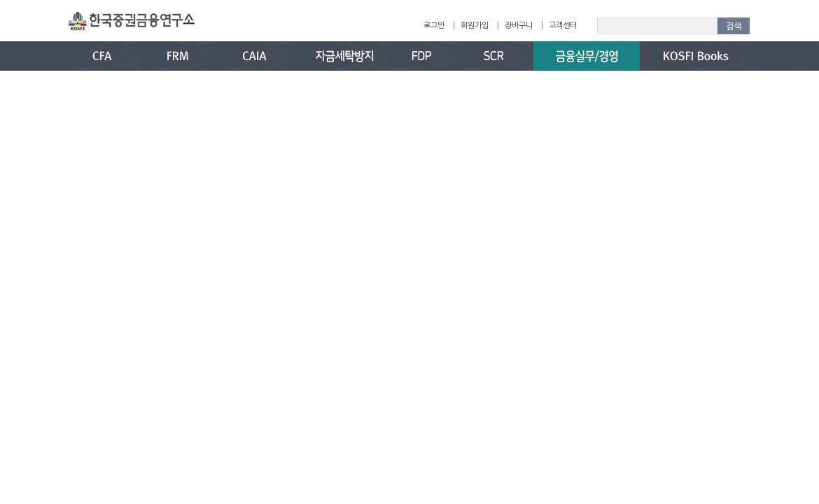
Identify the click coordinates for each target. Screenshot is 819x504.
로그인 (434, 26)
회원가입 (475, 26)
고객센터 (563, 26)
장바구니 (519, 26)
